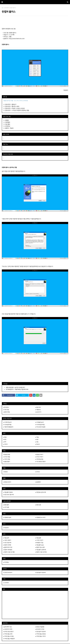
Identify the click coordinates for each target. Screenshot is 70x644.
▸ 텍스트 (38, 444)
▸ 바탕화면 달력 (7, 517)
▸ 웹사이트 (38, 407)
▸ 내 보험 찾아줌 (7, 425)
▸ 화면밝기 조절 (39, 543)
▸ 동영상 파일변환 (40, 627)
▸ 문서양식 (6, 407)
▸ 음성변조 (38, 482)
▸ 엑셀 (37, 437)
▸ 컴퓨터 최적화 (7, 545)
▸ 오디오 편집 (7, 457)
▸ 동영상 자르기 (39, 454)
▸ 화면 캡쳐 (6, 505)
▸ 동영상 (5, 472)
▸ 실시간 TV (38, 412)
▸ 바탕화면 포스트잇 (40, 517)
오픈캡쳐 (8, 122)
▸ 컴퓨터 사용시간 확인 (41, 552)
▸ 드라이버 (6, 583)
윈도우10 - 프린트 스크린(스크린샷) (15, 108)
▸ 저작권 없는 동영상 (41, 634)
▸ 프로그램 (6, 410)
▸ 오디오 (38, 472)
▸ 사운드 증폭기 (7, 540)
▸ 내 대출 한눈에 (39, 422)
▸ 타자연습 (6, 562)
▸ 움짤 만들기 (7, 462)
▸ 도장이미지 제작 (8, 629)
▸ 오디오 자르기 (39, 457)
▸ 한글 (5, 437)
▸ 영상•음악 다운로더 (41, 572)
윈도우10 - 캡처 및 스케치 (12, 106)
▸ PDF (37, 440)
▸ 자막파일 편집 (39, 459)
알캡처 (7, 120)
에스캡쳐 (8, 124)
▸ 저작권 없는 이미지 (41, 636)
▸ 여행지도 (38, 410)
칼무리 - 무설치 (9, 128)
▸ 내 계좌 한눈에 (7, 422)
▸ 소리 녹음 (6, 507)
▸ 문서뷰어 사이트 (40, 629)
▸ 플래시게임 (7, 412)
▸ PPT (5, 442)
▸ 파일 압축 (38, 538)
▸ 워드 (5, 440)
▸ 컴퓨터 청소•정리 (40, 547)
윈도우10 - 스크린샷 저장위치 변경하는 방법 (17, 110)
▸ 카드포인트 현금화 (40, 427)
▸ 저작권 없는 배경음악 (9, 639)
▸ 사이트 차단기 (39, 540)
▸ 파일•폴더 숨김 (40, 545)
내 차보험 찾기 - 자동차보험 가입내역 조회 (17, 389)
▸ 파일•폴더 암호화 (8, 492)
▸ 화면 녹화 (38, 505)
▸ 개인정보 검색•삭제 (41, 492)
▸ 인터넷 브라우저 (8, 572)
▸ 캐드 (37, 442)
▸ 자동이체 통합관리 (8, 427)
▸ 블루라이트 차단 (8, 547)
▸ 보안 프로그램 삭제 (8, 495)
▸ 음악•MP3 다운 (8, 627)
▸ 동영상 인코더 (7, 482)
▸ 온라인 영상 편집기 (8, 632)
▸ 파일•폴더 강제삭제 (41, 550)
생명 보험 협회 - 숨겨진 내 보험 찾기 (15, 387)
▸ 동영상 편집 (7, 454)
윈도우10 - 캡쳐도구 (11, 104)
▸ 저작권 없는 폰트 (8, 634)
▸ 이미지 (5, 444)
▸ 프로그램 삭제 (7, 543)
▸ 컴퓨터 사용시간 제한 (9, 552)
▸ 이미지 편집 (7, 459)
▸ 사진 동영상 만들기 (41, 462)
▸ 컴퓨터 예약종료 (8, 550)
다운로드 (66, 90)
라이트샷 (8, 126)
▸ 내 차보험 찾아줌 (40, 425)
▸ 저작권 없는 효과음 (8, 636)
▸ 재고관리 (6, 528)
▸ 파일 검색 (6, 538)
